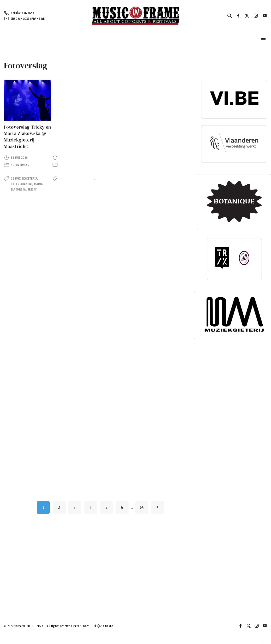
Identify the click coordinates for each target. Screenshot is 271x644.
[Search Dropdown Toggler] (230, 16)
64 (142, 507)
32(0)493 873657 (23, 13)
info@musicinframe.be (28, 19)
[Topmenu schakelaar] (263, 40)
